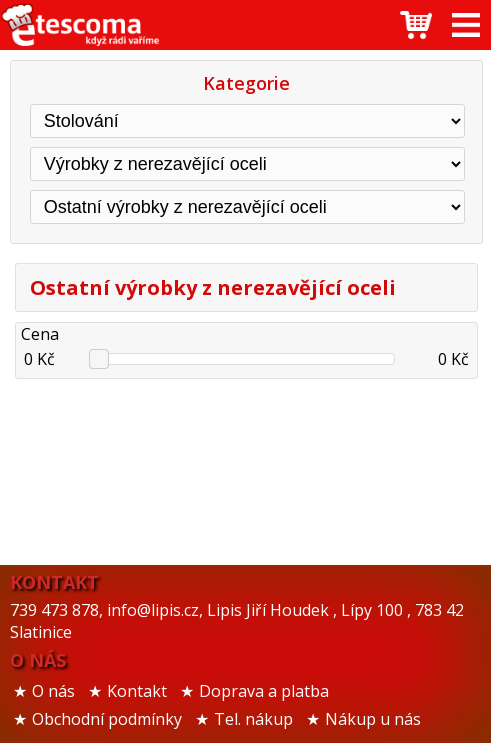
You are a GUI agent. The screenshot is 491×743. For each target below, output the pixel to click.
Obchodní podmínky (107, 719)
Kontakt (137, 691)
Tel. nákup (253, 719)
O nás (53, 691)
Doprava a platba (264, 691)
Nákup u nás (373, 719)
